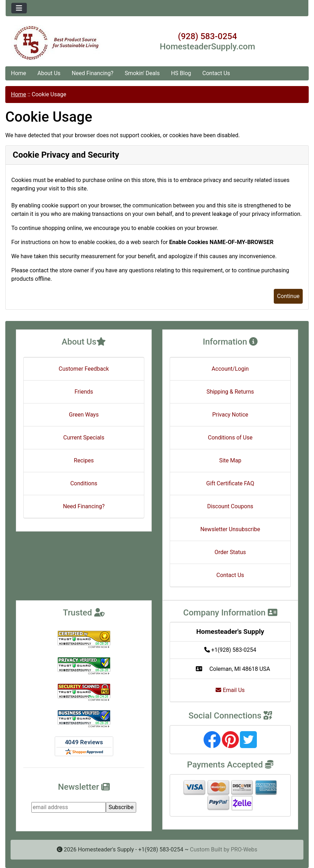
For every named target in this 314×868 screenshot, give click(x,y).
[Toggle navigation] (19, 8)
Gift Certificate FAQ (230, 483)
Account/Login (230, 369)
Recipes (84, 460)
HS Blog (181, 73)
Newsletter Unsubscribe (230, 529)
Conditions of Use (230, 438)
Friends (84, 392)
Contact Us (216, 73)
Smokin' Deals (142, 73)
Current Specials (84, 438)
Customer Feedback (84, 369)
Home (19, 73)
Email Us (230, 690)
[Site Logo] (56, 43)
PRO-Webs (244, 849)
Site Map (230, 460)
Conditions (84, 483)
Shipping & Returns (230, 392)
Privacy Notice (230, 415)
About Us (49, 73)
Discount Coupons (230, 506)
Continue (288, 296)
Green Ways (84, 415)
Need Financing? (92, 73)
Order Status (230, 552)
